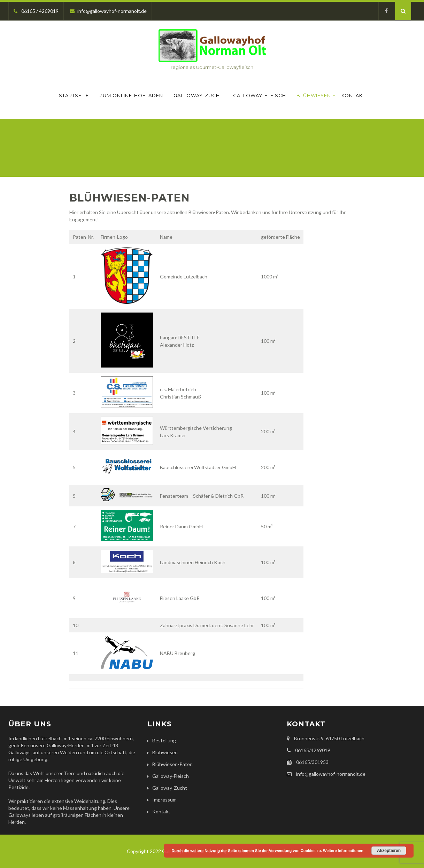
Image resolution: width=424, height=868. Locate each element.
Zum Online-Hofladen (131, 95)
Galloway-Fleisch (260, 95)
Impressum (164, 800)
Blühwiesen (316, 95)
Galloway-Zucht (198, 95)
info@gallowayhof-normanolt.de (108, 11)
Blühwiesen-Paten (172, 764)
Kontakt (353, 95)
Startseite (74, 95)
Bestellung (164, 740)
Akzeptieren (389, 851)
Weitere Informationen (343, 851)
